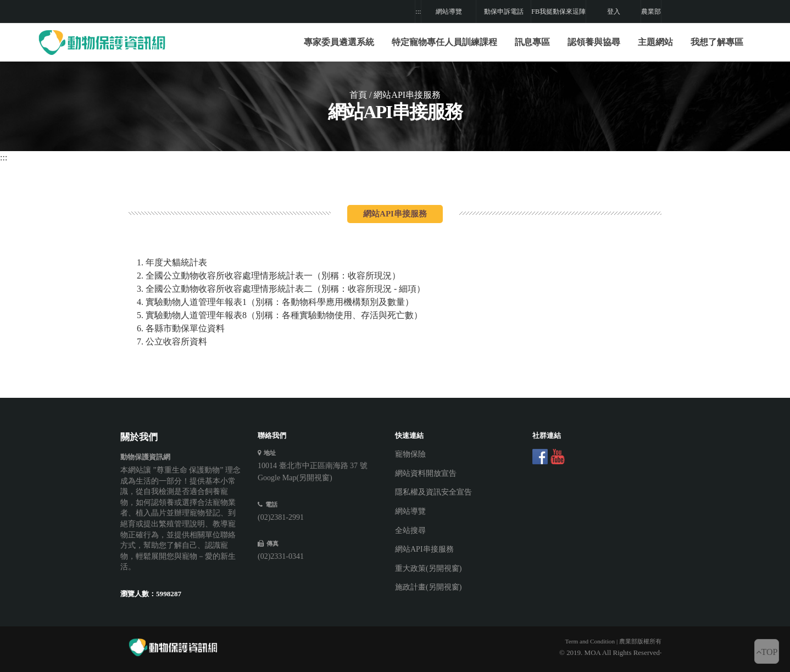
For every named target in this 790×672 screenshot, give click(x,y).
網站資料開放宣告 (426, 473)
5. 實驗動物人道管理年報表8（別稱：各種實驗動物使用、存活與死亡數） (280, 315)
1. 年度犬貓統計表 (172, 262)
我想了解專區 (717, 42)
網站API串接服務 (424, 549)
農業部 (651, 12)
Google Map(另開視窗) (295, 478)
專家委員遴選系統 (339, 42)
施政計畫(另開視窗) (428, 587)
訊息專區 (532, 42)
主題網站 (655, 42)
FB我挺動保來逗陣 (558, 12)
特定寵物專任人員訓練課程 (444, 42)
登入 (614, 12)
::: (418, 12)
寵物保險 (410, 454)
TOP (767, 652)
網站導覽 (449, 12)
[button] (444, 42)
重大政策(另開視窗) (428, 568)
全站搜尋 (410, 531)
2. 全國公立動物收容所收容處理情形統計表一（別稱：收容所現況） (269, 276)
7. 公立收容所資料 (172, 341)
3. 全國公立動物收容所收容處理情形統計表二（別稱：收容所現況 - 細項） (281, 289)
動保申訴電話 (504, 12)
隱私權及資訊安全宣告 (433, 492)
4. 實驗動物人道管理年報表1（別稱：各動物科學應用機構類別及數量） (275, 302)
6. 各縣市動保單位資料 (181, 328)
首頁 (358, 95)
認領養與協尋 (594, 42)
